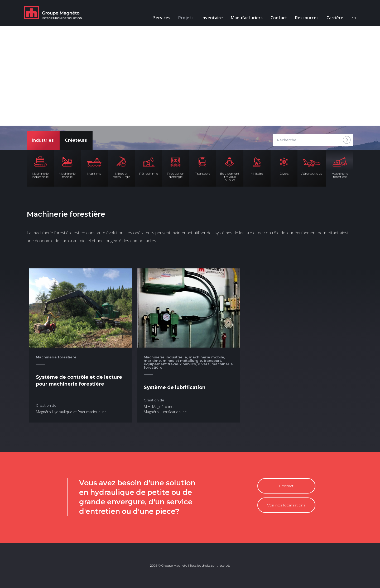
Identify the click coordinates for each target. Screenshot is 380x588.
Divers (284, 174)
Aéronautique (312, 174)
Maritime (94, 174)
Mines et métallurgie (121, 175)
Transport (203, 174)
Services (159, 18)
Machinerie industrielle (40, 175)
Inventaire (210, 18)
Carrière (332, 18)
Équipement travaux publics (230, 177)
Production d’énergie (176, 175)
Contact (276, 18)
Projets (183, 18)
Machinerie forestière (340, 175)
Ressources (304, 18)
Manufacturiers (244, 18)
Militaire (257, 174)
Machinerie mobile (67, 175)
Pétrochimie (149, 174)
